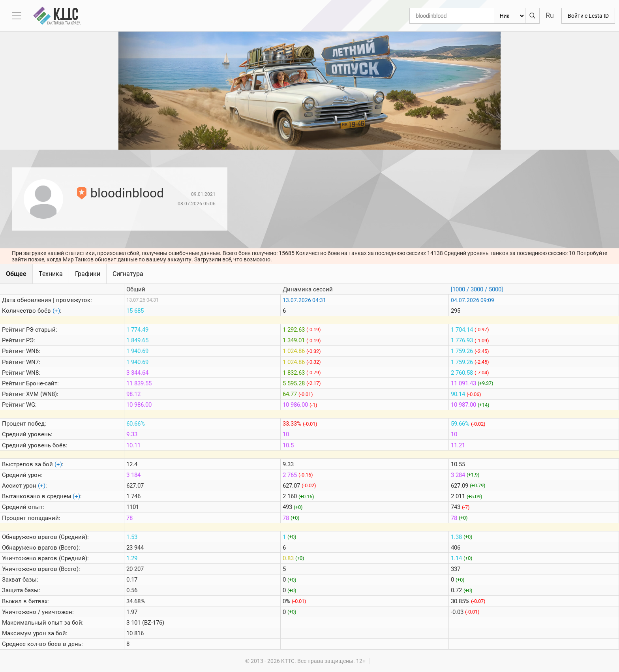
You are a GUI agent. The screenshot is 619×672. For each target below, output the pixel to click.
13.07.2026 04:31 (304, 300)
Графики (88, 274)
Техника (51, 274)
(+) (56, 311)
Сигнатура (128, 274)
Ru (550, 15)
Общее (16, 274)
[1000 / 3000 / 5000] (477, 289)
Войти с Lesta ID (588, 16)
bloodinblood (127, 193)
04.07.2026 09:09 (473, 300)
